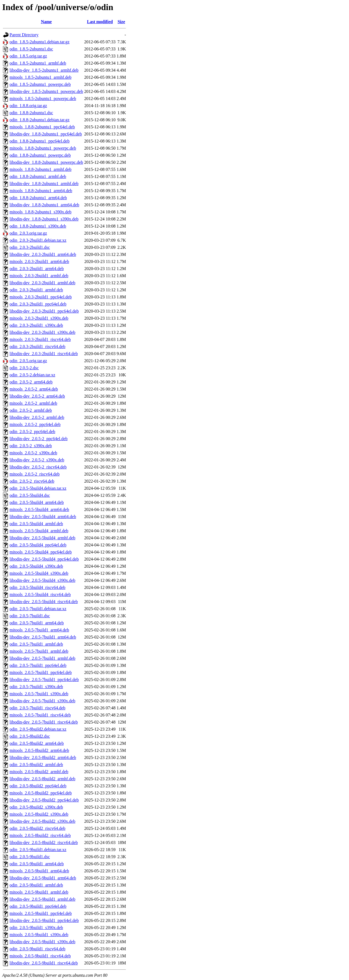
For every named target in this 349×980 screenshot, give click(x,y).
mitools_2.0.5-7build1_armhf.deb (39, 651)
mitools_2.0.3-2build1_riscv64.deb (40, 339)
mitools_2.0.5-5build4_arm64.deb (39, 509)
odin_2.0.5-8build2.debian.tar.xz (38, 729)
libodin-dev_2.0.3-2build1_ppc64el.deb (44, 311)
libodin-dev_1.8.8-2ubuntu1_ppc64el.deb (46, 134)
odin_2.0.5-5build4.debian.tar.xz (38, 488)
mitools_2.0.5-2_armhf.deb (33, 403)
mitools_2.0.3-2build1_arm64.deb (39, 261)
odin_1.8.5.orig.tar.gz (28, 56)
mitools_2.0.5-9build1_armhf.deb (39, 892)
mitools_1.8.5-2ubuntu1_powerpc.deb (43, 99)
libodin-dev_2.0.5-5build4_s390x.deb (42, 580)
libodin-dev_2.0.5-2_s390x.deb (37, 460)
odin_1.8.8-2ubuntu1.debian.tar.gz (40, 120)
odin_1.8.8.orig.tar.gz (28, 106)
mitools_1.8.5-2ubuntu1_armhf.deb (40, 77)
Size (121, 22)
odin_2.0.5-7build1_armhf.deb (36, 644)
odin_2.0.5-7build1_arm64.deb (37, 623)
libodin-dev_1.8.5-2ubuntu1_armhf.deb (44, 70)
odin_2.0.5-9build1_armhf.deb (36, 885)
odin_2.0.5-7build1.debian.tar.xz (38, 609)
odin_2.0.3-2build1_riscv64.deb (37, 347)
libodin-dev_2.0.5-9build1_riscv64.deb (44, 963)
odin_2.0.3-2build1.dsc (30, 247)
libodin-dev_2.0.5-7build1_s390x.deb (42, 701)
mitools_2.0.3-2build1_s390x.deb (39, 318)
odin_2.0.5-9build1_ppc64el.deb (38, 906)
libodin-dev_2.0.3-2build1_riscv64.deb (44, 354)
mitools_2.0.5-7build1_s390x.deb (39, 694)
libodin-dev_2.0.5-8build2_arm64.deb (43, 757)
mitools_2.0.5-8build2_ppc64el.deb (41, 793)
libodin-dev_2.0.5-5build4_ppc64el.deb (44, 559)
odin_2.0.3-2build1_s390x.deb (36, 325)
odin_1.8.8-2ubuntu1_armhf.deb (38, 176)
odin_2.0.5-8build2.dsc (30, 736)
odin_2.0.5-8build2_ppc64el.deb (38, 786)
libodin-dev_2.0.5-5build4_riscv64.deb (44, 602)
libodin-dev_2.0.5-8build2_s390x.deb (42, 821)
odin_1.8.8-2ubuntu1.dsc (31, 113)
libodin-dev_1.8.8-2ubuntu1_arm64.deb (44, 205)
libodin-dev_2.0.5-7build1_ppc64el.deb (44, 680)
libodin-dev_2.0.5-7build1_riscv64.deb (44, 722)
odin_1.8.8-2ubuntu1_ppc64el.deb (40, 141)
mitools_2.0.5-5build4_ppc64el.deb (41, 552)
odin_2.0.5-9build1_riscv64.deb (37, 949)
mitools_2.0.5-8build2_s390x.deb (39, 814)
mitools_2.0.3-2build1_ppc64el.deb (41, 297)
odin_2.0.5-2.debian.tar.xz (32, 375)
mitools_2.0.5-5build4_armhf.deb (39, 531)
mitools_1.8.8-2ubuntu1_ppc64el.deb (42, 127)
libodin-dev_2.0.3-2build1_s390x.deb (42, 332)
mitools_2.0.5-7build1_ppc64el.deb (41, 672)
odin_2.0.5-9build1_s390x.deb (36, 928)
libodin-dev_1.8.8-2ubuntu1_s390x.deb (44, 219)
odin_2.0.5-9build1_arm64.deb (37, 864)
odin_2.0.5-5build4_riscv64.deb (37, 587)
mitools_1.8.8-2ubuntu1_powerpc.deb (43, 148)
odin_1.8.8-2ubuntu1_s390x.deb (38, 226)
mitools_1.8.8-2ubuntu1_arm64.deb (41, 191)
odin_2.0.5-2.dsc (24, 368)
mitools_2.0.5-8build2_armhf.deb (39, 772)
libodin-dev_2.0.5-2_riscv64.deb (38, 467)
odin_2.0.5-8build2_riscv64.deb (37, 828)
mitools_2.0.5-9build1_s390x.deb (39, 935)
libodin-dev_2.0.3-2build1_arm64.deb (43, 254)
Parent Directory (24, 35)
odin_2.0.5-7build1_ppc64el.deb (38, 665)
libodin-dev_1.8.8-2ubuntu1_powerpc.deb (46, 162)
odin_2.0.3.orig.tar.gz (28, 233)
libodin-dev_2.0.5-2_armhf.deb (37, 417)
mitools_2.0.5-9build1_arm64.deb (39, 871)
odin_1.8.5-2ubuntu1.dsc (31, 49)
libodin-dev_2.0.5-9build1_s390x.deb (42, 942)
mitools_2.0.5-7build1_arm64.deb (39, 630)
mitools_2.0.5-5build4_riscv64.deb (40, 595)
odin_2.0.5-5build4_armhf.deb (36, 524)
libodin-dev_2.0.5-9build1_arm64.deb (43, 878)
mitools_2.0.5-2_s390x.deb (33, 453)
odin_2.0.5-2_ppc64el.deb (32, 432)
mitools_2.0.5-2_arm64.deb (34, 389)
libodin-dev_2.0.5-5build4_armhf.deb (42, 538)
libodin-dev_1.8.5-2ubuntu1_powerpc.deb (46, 91)
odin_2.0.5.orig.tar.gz (28, 361)
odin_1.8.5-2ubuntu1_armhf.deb (38, 63)
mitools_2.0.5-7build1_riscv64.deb (40, 715)
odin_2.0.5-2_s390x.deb (31, 446)
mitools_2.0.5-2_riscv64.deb (35, 474)
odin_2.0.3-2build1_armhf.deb (36, 290)
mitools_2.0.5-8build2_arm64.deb (39, 750)
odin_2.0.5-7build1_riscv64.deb (37, 708)
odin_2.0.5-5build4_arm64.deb (37, 502)
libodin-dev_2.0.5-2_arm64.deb (37, 396)
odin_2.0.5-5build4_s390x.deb (36, 566)
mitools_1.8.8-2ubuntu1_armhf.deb (40, 169)
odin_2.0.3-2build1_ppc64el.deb (38, 304)
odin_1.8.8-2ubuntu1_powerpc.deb (40, 155)
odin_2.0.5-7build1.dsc (30, 616)
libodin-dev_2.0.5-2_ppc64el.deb (39, 439)
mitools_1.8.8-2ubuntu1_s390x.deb (40, 212)
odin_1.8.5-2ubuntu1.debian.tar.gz (40, 42)
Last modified (100, 22)
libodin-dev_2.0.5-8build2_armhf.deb (42, 779)
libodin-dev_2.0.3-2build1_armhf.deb (42, 283)
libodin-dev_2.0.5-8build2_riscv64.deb (44, 843)
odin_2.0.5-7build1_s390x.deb (36, 687)
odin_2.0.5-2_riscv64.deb (32, 481)
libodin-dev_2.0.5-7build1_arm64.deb (43, 637)
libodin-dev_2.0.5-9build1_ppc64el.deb (44, 920)
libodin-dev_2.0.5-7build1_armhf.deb (42, 658)
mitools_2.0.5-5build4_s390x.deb (39, 573)
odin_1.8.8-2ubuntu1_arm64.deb (38, 198)
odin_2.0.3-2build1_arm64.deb (37, 269)
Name (46, 22)
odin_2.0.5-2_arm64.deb (31, 382)
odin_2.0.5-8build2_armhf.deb (36, 765)
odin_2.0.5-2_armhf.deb (31, 410)
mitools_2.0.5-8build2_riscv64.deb (40, 835)
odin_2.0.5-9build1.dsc (30, 857)
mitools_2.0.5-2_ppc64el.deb (35, 424)
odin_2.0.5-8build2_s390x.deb (36, 807)
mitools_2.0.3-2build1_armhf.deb (39, 276)
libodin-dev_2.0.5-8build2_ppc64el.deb (44, 800)
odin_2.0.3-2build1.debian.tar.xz (38, 240)
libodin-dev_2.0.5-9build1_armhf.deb (42, 899)
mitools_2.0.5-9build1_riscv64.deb (40, 956)
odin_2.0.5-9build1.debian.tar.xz (38, 850)
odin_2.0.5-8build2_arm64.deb (37, 743)
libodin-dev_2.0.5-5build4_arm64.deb (43, 517)
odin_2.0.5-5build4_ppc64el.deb (38, 545)
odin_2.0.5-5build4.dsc (30, 495)
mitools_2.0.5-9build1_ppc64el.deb (41, 913)
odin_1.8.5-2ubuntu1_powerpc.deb (40, 84)
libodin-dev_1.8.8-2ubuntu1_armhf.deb (44, 184)
